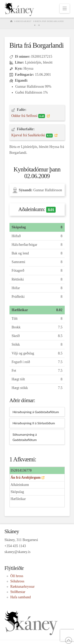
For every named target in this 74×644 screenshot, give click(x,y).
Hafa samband (20, 597)
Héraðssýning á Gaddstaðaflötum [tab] (36, 412)
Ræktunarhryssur (22, 587)
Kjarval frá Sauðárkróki (33, 135)
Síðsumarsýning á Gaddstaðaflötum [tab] (25, 437)
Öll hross (17, 576)
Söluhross (17, 581)
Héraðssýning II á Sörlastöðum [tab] (34, 423)
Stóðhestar (18, 592)
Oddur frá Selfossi (29, 116)
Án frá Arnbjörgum (26, 477)
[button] (65, 9)
